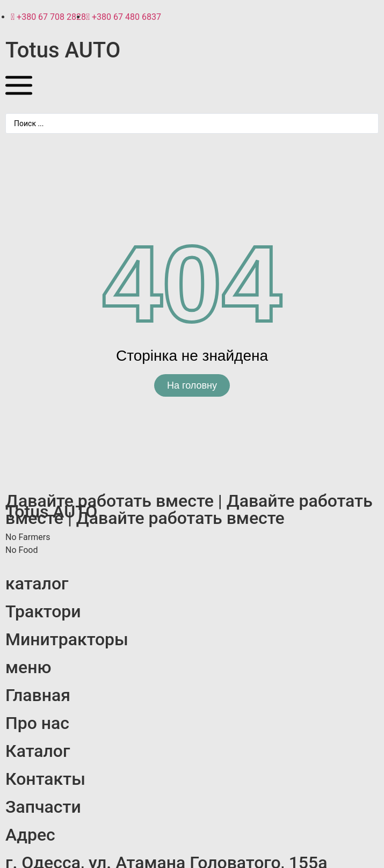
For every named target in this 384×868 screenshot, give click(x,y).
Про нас (37, 723)
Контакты (45, 779)
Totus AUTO (63, 50)
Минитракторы (67, 639)
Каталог (38, 751)
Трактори (43, 611)
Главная (38, 695)
